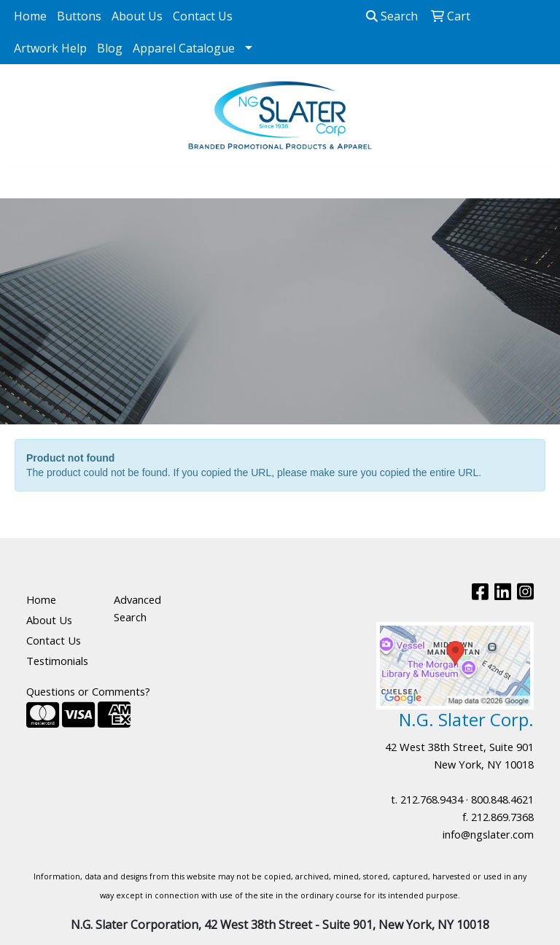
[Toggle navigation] (23, 182)
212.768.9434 (432, 799)
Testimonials (57, 661)
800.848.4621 (502, 799)
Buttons (79, 16)
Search (392, 16)
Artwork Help (50, 48)
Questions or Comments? (88, 691)
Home (30, 16)
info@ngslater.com (488, 834)
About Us (137, 16)
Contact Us (203, 16)
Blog (110, 48)
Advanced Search (137, 608)
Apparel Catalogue (184, 48)
